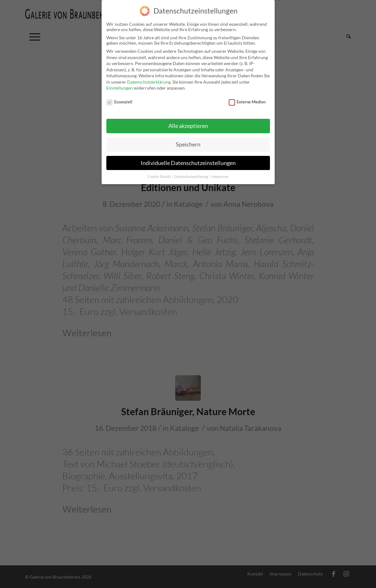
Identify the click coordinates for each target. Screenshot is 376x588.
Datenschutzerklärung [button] (192, 172)
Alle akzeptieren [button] (188, 121)
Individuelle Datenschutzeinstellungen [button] (188, 158)
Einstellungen (120, 83)
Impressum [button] (220, 172)
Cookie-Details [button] (160, 172)
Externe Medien (247, 97)
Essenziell (120, 97)
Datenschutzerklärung (149, 77)
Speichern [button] (188, 140)
